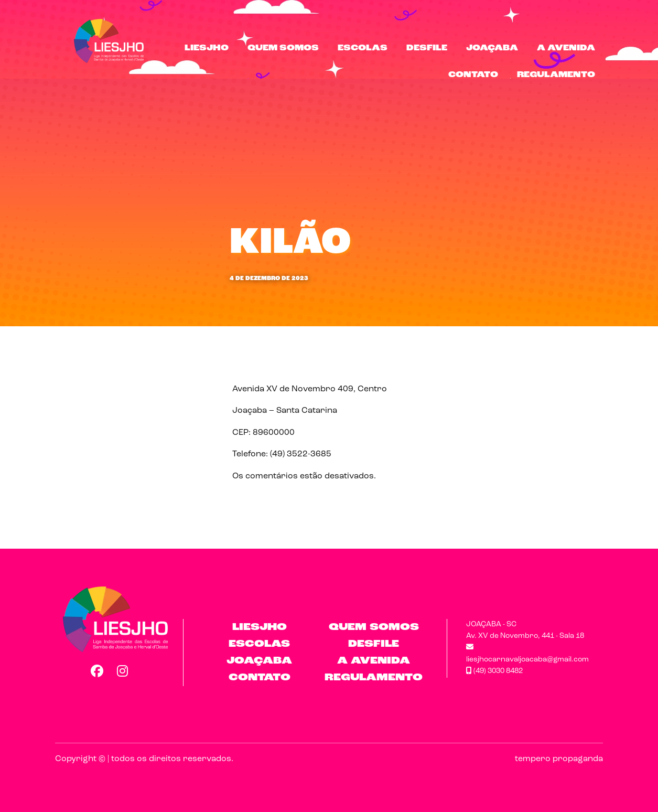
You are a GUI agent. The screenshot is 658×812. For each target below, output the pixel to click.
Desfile (427, 48)
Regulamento (556, 75)
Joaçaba (492, 48)
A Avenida (566, 48)
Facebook (96, 671)
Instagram (123, 671)
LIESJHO (207, 48)
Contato (473, 75)
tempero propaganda (559, 759)
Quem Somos (283, 48)
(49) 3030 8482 (494, 671)
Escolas (363, 48)
